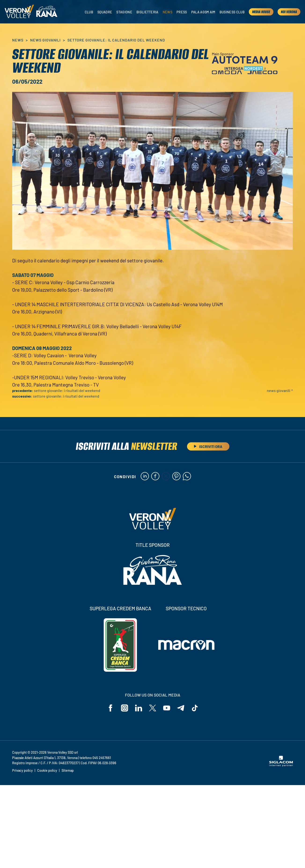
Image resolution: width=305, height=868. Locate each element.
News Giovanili (45, 40)
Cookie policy (47, 770)
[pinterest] (176, 477)
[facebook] (155, 477)
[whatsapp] (187, 477)
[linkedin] (145, 477)
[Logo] (19, 12)
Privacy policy (22, 770)
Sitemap (68, 770)
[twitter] (166, 477)
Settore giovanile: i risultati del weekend (67, 390)
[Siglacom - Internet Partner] (281, 765)
